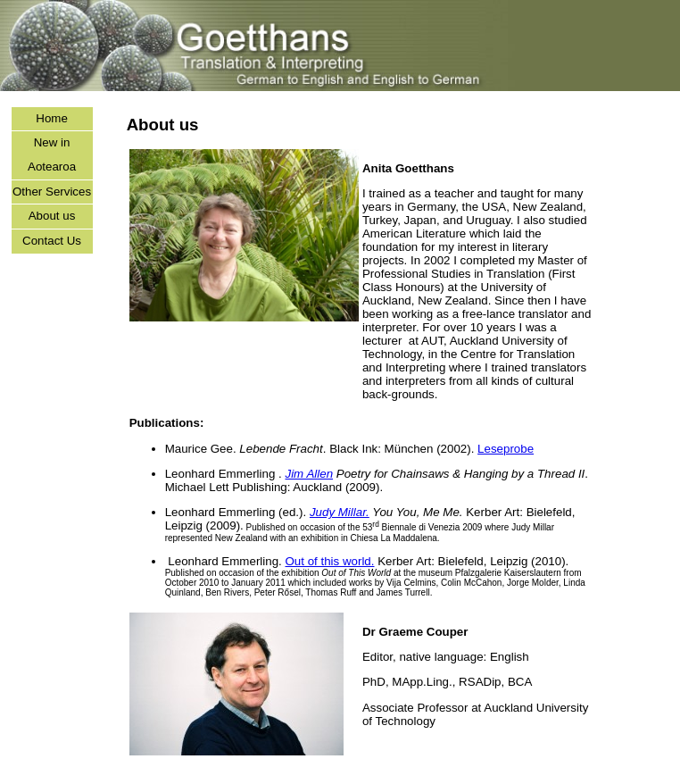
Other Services (52, 192)
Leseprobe (506, 449)
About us (52, 216)
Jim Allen (309, 474)
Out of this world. (329, 561)
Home (52, 118)
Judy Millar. (340, 512)
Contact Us (52, 241)
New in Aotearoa (52, 154)
